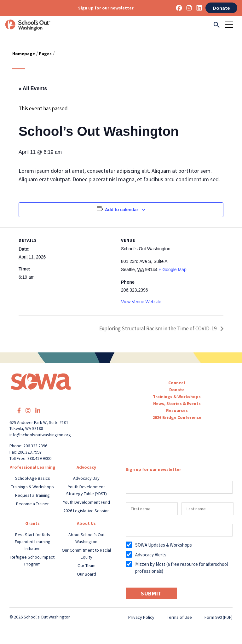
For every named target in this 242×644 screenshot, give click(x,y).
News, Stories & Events (177, 403)
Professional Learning (32, 467)
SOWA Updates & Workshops (164, 545)
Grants (32, 523)
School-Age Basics (33, 478)
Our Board (86, 574)
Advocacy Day (86, 478)
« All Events (33, 88)
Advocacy (86, 467)
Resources (177, 410)
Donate (221, 8)
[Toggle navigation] (231, 25)
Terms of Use (179, 617)
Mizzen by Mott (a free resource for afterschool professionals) (181, 568)
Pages (45, 54)
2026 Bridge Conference (177, 417)
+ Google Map (172, 270)
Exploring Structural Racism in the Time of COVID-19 (158, 328)
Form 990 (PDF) (219, 617)
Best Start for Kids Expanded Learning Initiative (33, 542)
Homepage (24, 54)
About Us (86, 523)
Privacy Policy (141, 617)
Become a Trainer (32, 504)
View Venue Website (141, 302)
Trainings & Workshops (177, 397)
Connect (177, 383)
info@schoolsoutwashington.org (40, 435)
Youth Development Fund (86, 502)
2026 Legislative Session (86, 511)
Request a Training (32, 495)
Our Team (86, 566)
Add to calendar (122, 210)
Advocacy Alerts (151, 555)
